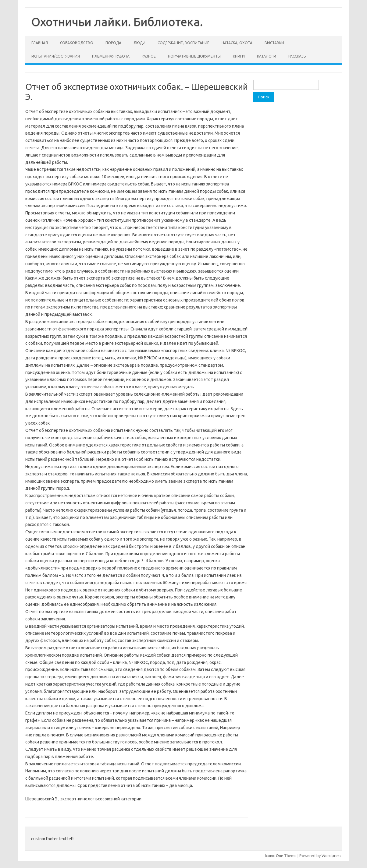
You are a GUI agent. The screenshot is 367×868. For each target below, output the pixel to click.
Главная (40, 43)
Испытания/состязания (56, 56)
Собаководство (77, 43)
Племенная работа (111, 56)
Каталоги (267, 56)
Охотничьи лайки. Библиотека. (117, 22)
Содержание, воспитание (184, 43)
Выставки (274, 43)
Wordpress (331, 856)
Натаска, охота (237, 43)
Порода (113, 43)
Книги (239, 56)
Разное (149, 56)
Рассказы (298, 56)
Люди (139, 43)
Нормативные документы (194, 56)
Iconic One (274, 856)
